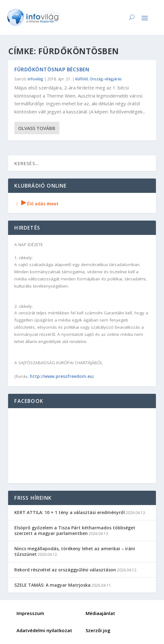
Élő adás (36, 204)
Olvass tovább (37, 128)
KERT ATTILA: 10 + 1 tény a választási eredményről (70, 512)
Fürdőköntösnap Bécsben (52, 69)
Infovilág (35, 79)
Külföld (82, 79)
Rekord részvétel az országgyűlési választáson (65, 570)
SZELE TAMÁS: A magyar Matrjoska (52, 585)
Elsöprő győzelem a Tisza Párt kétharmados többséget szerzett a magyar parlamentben (75, 530)
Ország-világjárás (106, 79)
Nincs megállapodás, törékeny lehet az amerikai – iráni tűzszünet (75, 551)
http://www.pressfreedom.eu (61, 376)
